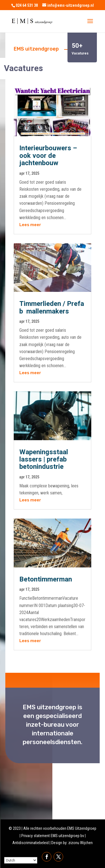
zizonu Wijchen (81, 843)
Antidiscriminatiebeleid (31, 843)
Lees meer (30, 225)
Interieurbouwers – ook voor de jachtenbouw (48, 156)
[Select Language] (21, 860)
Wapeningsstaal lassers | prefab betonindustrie (44, 460)
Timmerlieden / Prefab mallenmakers (52, 307)
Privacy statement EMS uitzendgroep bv (53, 836)
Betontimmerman (46, 579)
